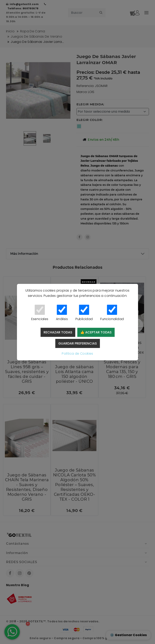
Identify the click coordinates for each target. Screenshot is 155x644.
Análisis (62, 313)
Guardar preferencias (78, 343)
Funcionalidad (112, 313)
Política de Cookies (77, 354)
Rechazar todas (58, 332)
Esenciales (40, 313)
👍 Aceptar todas (96, 332)
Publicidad (84, 313)
